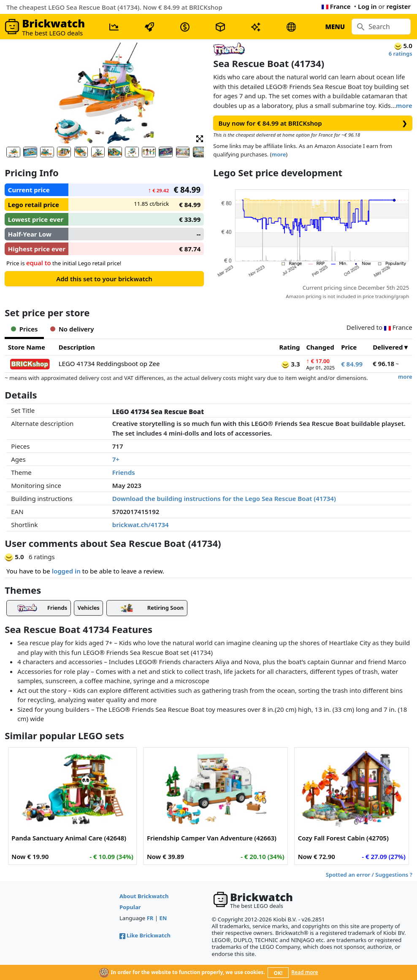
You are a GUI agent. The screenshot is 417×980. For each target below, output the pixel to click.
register (399, 6)
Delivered (388, 347)
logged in (66, 571)
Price (349, 347)
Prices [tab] (24, 329)
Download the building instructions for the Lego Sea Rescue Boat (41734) (224, 498)
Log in (367, 6)
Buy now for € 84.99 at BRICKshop (313, 123)
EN (163, 918)
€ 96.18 (383, 363)
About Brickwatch (144, 896)
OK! (278, 973)
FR (150, 918)
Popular (130, 907)
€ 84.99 (352, 364)
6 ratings (401, 54)
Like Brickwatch (145, 935)
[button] (200, 138)
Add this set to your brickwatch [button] (104, 279)
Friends (124, 472)
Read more (305, 972)
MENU (335, 27)
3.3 (291, 364)
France (336, 6)
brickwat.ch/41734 (141, 525)
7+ (116, 459)
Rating (290, 347)
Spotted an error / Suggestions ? (369, 875)
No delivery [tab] (72, 329)
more (404, 105)
